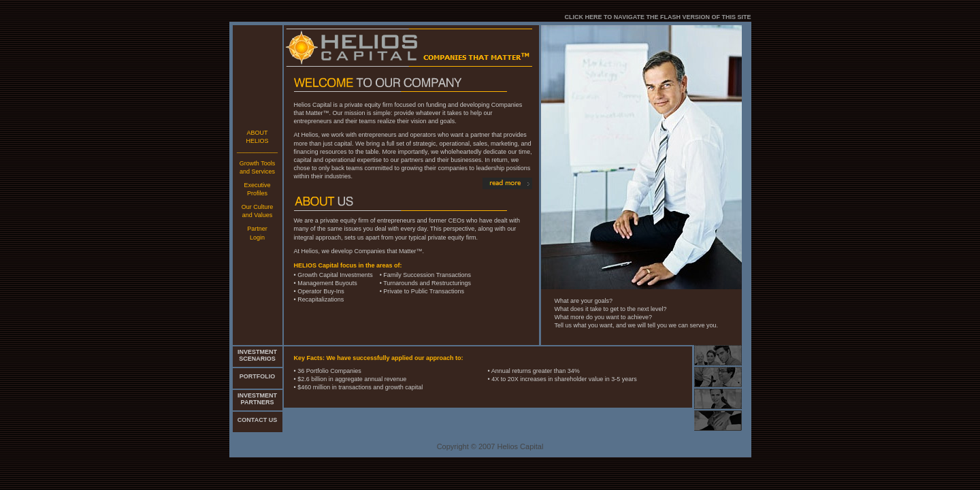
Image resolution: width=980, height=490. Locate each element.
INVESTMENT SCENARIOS (257, 355)
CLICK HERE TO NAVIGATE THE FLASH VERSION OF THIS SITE (657, 17)
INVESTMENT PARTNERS (257, 399)
